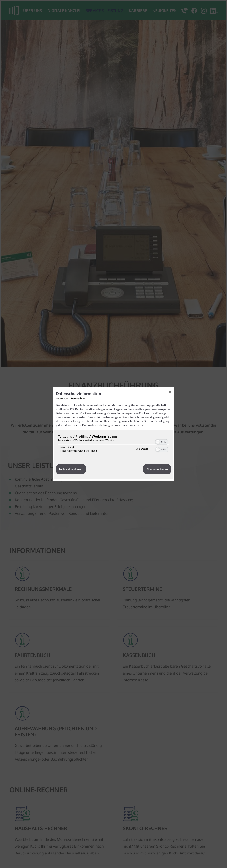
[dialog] (113, 434)
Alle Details (142, 449)
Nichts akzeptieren (71, 469)
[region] (113, 444)
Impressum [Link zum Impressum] (62, 399)
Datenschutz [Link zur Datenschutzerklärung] (78, 399)
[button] (158, 442)
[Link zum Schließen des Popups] (172, 393)
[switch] (162, 441)
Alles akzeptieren (157, 469)
